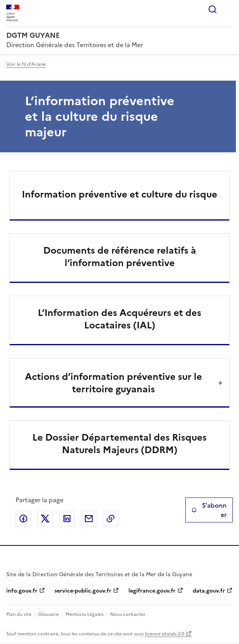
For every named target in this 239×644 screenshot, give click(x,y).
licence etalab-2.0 (164, 634)
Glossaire (48, 614)
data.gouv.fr (209, 591)
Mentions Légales (84, 614)
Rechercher (213, 9)
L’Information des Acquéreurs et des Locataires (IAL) (119, 319)
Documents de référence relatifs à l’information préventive (120, 257)
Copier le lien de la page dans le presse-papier (111, 519)
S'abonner (209, 510)
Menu (228, 9)
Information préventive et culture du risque (119, 194)
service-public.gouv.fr (83, 591)
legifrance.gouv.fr (152, 591)
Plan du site (19, 614)
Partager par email (89, 519)
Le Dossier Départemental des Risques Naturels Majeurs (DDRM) (119, 444)
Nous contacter (128, 614)
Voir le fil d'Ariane (26, 64)
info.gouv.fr (22, 591)
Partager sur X (45, 519)
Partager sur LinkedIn (67, 519)
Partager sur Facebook (23, 519)
